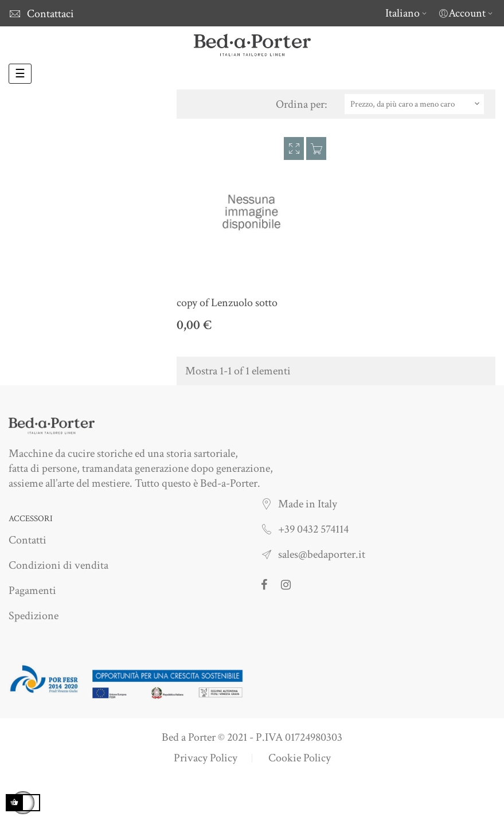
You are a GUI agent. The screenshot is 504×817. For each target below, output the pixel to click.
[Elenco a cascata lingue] (407, 13)
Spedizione (34, 616)
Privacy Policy (206, 758)
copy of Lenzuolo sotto (227, 303)
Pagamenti (32, 591)
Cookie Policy (300, 758)
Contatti (28, 540)
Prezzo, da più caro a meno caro (416, 104)
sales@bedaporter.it (322, 554)
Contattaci (50, 14)
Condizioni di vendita (58, 565)
